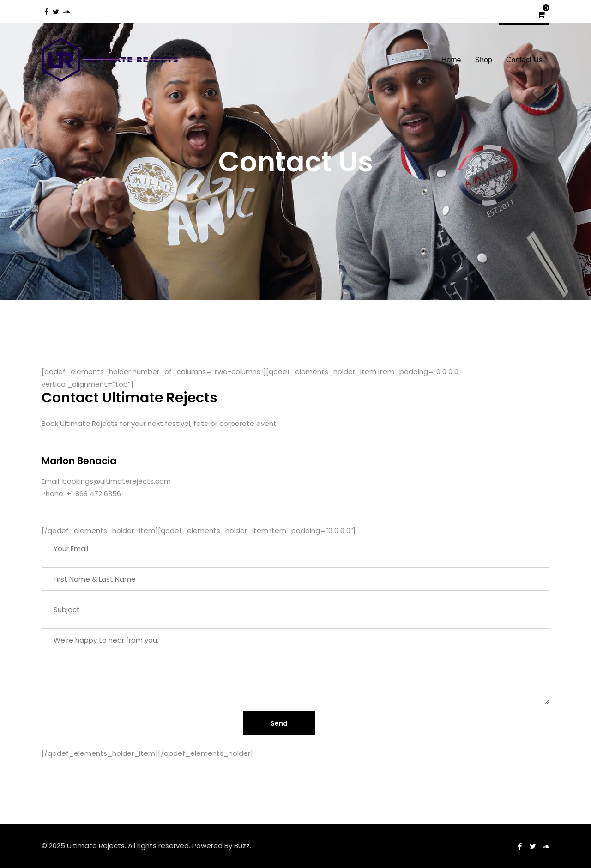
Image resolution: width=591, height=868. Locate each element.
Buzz (242, 846)
